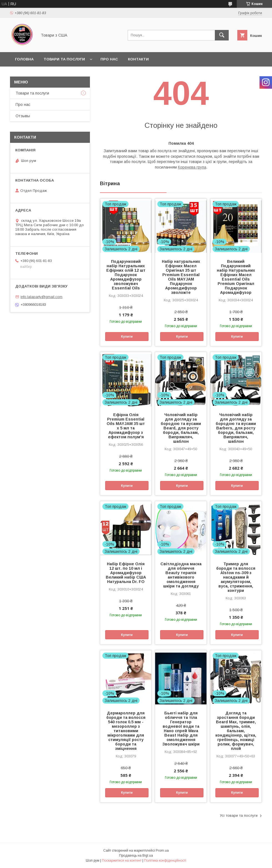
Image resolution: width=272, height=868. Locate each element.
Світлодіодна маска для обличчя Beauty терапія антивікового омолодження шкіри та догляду (181, 575)
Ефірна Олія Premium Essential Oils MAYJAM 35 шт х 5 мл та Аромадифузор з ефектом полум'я (126, 426)
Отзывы (23, 116)
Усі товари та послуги (239, 815)
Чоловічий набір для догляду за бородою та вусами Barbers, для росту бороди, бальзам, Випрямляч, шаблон (236, 428)
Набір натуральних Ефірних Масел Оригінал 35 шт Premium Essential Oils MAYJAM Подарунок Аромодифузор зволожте (181, 277)
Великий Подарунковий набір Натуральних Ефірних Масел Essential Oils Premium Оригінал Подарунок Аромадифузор (236, 277)
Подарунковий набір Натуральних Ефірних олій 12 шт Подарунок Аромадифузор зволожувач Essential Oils (126, 275)
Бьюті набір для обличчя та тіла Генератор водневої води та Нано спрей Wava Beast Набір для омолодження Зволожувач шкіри (181, 729)
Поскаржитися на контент (122, 861)
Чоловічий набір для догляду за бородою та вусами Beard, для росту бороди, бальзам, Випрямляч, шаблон (181, 428)
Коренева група (192, 167)
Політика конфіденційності (165, 861)
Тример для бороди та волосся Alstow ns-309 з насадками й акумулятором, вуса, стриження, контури (236, 577)
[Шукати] (222, 35)
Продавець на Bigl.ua (136, 856)
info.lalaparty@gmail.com (41, 297)
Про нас (109, 59)
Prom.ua (162, 851)
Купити (127, 337)
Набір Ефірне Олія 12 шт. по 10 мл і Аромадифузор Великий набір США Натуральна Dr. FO (126, 573)
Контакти (138, 59)
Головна (24, 59)
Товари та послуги (64, 59)
